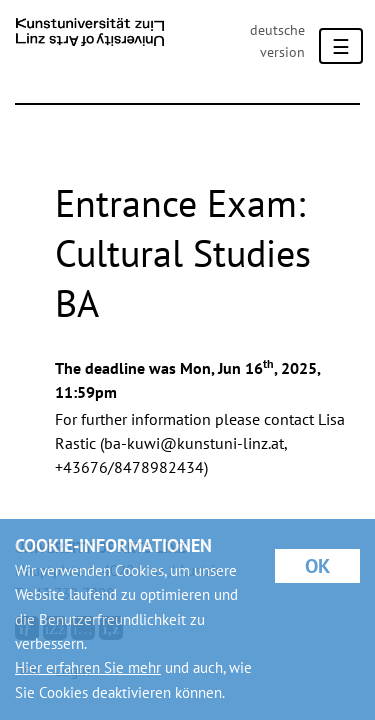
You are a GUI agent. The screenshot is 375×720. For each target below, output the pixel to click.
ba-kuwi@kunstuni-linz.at (194, 443)
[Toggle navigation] (341, 46)
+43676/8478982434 (129, 467)
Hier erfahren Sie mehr (88, 667)
